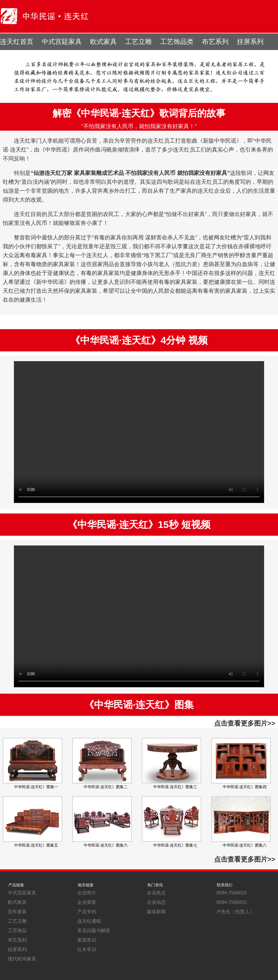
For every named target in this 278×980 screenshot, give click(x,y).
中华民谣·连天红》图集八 (245, 845)
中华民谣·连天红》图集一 (36, 787)
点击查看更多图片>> (245, 723)
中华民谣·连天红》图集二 (106, 787)
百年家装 (17, 912)
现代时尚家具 (22, 959)
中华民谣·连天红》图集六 (106, 845)
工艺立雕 (138, 42)
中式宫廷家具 (62, 42)
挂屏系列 (250, 42)
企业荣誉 (87, 902)
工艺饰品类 (177, 42)
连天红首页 (17, 42)
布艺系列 (215, 42)
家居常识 (87, 940)
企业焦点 (156, 893)
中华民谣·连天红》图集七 (175, 845)
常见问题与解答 (94, 931)
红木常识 (87, 950)
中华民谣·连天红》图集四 (245, 787)
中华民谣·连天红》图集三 (175, 787)
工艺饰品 (17, 931)
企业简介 (87, 893)
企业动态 (156, 902)
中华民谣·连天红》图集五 (36, 845)
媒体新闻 (156, 912)
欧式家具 (103, 42)
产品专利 (87, 912)
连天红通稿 (89, 921)
